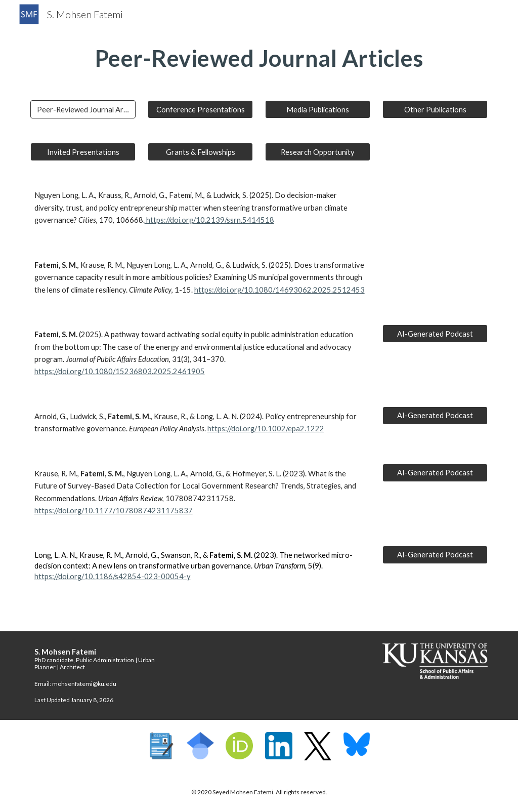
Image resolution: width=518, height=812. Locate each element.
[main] (259, 58)
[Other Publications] (435, 109)
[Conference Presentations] (201, 109)
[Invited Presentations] (83, 152)
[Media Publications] (318, 109)
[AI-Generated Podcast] (435, 334)
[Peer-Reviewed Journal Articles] (83, 109)
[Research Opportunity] (318, 152)
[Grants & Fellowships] (201, 152)
